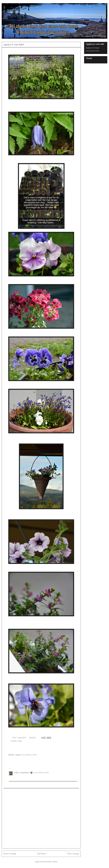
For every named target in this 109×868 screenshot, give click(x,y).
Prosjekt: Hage (16, 741)
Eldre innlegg (73, 854)
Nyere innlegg (10, 854)
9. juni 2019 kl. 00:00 (41, 773)
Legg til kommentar (12, 790)
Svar (10, 764)
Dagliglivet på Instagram (93, 48)
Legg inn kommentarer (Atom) (46, 862)
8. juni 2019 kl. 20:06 (29, 755)
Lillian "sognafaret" (22, 773)
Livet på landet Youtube (92, 51)
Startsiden (42, 854)
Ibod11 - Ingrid (14, 755)
